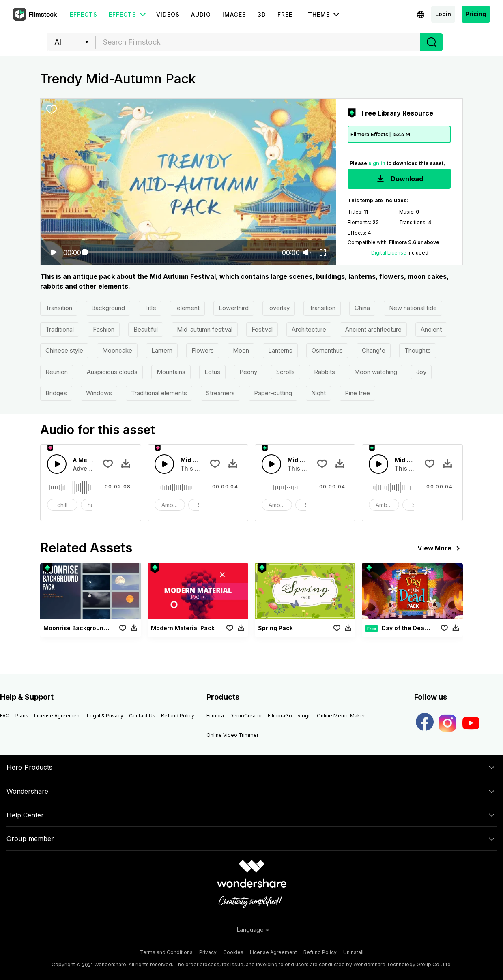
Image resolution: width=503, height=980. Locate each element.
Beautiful (146, 329)
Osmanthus (327, 350)
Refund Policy (178, 716)
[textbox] (258, 42)
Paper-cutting (273, 393)
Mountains (171, 372)
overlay (279, 308)
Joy (421, 372)
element (187, 308)
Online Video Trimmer (232, 735)
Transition (59, 308)
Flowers (203, 350)
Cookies (233, 952)
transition (322, 308)
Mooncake (117, 350)
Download (399, 179)
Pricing (476, 14)
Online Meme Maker (341, 716)
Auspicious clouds (112, 372)
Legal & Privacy (105, 716)
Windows (99, 393)
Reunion (57, 372)
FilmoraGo (280, 716)
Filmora (215, 716)
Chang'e (374, 350)
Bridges (56, 393)
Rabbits (325, 372)
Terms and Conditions (166, 952)
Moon (241, 350)
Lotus (212, 372)
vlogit (304, 716)
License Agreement (58, 716)
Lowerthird (234, 308)
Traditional (60, 329)
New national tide (413, 308)
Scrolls (286, 372)
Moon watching (376, 372)
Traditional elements (159, 393)
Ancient (431, 329)
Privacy (208, 952)
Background (108, 308)
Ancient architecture (373, 329)
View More (440, 548)
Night (318, 393)
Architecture (309, 329)
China (362, 308)
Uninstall (353, 952)
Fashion (104, 329)
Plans (22, 716)
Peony (248, 372)
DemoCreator (246, 716)
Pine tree (357, 393)
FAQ (5, 716)
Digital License (389, 253)
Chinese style (64, 350)
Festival (262, 329)
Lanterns (280, 350)
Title (150, 308)
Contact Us (142, 716)
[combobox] (258, 42)
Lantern (162, 350)
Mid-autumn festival (205, 329)
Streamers (220, 393)
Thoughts (418, 350)
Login (443, 14)
